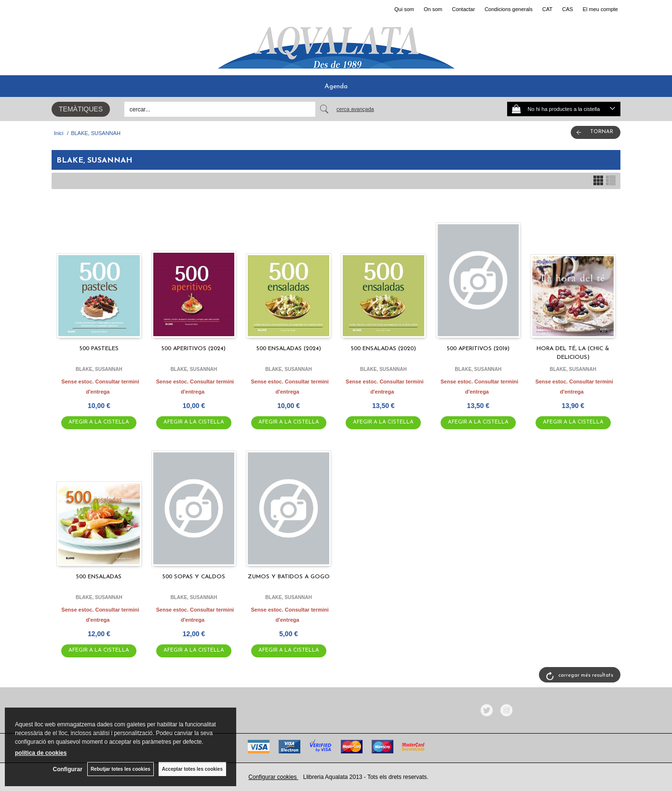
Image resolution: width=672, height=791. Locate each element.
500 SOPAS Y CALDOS (194, 577)
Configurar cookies (273, 777)
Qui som (404, 9)
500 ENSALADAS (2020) (383, 349)
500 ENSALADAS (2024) (289, 349)
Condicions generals (509, 9)
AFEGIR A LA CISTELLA (99, 422)
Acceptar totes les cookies (192, 769)
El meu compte (600, 9)
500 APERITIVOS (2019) (478, 349)
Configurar (68, 769)
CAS (568, 9)
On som (433, 9)
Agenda (336, 87)
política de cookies (41, 753)
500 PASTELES (99, 349)
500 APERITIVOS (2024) (194, 349)
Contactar (463, 9)
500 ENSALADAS (99, 577)
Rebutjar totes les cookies (121, 769)
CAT (547, 9)
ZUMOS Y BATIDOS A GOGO (289, 577)
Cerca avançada (355, 109)
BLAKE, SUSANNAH (99, 369)
